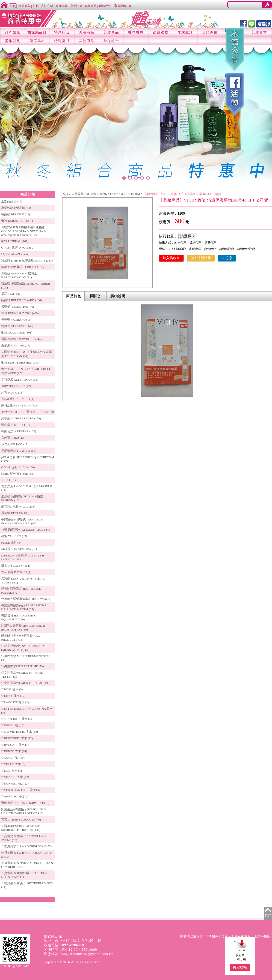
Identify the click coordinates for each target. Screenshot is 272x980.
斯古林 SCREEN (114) (16, 566)
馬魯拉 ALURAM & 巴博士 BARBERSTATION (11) (19, 275)
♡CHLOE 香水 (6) (13, 764)
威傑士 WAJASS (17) (15, 444)
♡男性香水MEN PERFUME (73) (22, 666)
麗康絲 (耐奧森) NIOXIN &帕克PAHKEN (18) (22, 498)
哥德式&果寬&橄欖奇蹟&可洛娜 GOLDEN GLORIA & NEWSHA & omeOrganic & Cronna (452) (24, 231)
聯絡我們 (105, 6)
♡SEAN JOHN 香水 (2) (16, 719)
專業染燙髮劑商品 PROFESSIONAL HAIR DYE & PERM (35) (25, 607)
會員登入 (24, 6)
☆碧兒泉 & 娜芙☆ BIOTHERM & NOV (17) (27, 885)
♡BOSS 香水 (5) (12, 689)
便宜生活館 (53, 936)
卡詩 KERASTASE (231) (17, 221)
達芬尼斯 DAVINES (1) (16, 572)
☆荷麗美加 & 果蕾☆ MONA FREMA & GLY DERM (106, 194)
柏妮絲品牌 (37, 32)
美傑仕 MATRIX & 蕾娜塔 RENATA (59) (28, 412)
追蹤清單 (62, 6)
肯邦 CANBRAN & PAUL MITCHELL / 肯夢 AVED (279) (27, 371)
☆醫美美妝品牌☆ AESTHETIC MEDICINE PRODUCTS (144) (22, 828)
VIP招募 (212, 936)
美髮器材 (259, 32)
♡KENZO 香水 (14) (14, 751)
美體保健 (210, 32)
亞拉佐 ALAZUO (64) (15, 254)
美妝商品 (87, 32)
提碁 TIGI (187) (11, 294)
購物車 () (123, 6)
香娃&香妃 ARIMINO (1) (18, 399)
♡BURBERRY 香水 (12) (17, 738)
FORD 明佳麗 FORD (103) (18, 474)
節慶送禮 (161, 32)
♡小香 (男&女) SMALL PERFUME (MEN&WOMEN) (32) (24, 648)
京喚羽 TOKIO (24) (14, 438)
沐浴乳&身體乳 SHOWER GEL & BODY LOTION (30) (23, 628)
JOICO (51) (8, 480)
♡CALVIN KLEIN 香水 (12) (19, 732)
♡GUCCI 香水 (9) (13, 758)
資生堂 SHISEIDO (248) (17, 425)
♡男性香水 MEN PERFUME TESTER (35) (26, 658)
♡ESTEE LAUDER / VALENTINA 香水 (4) (27, 711)
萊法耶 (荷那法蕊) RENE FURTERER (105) (26, 286)
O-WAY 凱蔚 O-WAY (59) (18, 248)
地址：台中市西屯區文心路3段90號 (72, 941)
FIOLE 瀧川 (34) (12, 543)
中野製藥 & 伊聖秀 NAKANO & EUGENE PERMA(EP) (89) (22, 521)
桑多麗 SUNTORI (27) (16, 345)
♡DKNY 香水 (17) (13, 696)
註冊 (36, 6)
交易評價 (76, 6)
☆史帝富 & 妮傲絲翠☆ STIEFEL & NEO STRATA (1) (24, 875)
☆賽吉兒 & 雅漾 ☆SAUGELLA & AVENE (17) (24, 838)
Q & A (226, 936)
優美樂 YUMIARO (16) (16, 320)
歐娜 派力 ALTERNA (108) (19, 431)
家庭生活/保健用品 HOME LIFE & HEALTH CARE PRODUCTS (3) (24, 811)
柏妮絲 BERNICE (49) (16, 214)
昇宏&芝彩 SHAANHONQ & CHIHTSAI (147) (28, 459)
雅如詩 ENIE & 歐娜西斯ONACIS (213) (27, 260)
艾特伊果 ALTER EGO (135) (20, 380)
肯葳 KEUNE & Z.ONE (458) (20, 313)
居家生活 (185, 32)
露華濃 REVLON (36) (15, 513)
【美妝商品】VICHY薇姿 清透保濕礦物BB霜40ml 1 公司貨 (182, 194)
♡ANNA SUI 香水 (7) (15, 796)
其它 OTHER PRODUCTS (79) (21, 819)
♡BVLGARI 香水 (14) (16, 745)
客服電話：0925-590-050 (64, 945)
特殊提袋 (62, 41)
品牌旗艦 (13, 32)
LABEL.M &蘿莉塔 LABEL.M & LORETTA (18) (23, 557)
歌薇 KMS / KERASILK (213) (20, 362)
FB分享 (227, 258)
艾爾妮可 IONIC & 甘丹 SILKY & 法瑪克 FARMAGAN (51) (27, 354)
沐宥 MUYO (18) (12, 392)
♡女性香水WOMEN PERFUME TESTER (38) (22, 675)
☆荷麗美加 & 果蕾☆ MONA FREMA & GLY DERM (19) (27, 865)
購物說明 (91, 6)
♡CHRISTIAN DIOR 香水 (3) (20, 790)
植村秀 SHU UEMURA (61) (19, 549)
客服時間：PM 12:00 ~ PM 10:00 (70, 950)
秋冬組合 (111, 41)
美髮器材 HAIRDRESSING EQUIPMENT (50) (19, 617)
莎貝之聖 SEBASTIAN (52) (19, 405)
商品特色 (74, 296)
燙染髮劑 (13, 41)
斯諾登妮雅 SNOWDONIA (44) (21, 339)
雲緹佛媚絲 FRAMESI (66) (19, 451)
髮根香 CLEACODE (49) (17, 326)
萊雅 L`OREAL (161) (15, 241)
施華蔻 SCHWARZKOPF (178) (21, 418)
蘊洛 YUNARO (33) (14, 536)
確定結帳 (240, 967)
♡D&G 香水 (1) (12, 771)
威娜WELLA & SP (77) (16, 386)
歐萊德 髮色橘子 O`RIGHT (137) (22, 267)
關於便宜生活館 (192, 936)
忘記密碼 (47, 6)
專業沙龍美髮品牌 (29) (16, 208)
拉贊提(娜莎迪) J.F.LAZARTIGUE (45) (26, 530)
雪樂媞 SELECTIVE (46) (18, 307)
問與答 (96, 296)
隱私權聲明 (243, 936)
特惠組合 (62, 32)
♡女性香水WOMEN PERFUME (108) (26, 683)
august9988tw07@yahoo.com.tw (88, 954)
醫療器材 (37, 41)
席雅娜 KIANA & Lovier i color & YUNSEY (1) (23, 580)
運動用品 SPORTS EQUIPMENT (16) (25, 803)
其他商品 (87, 41)
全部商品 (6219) (12, 201)
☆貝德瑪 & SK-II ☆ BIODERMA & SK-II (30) (27, 855)
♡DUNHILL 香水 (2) (15, 783)
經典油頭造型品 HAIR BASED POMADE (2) (21, 591)
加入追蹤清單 (201, 258)
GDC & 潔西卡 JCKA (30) (18, 467)
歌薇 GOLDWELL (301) (17, 332)
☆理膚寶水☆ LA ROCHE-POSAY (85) (26, 846)
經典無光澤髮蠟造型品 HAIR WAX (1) (26, 599)
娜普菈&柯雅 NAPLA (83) (18, 507)
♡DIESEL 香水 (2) (13, 725)
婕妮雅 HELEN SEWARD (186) (21, 300)
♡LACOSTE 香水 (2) (15, 702)
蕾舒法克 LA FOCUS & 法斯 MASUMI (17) (27, 488)
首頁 (65, 194)
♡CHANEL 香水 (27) (15, 777)
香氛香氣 (136, 32)
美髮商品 (111, 32)
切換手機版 (262, 936)
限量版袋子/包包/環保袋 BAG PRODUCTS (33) (21, 638)
